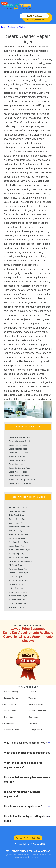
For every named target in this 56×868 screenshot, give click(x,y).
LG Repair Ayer (15, 577)
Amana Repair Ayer (17, 519)
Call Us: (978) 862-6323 (30, 838)
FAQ (8, 851)
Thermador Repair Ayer (19, 527)
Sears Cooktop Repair (19, 449)
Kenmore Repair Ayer (18, 569)
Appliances (12, 27)
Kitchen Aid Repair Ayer (19, 550)
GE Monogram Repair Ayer (21, 561)
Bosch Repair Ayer (17, 523)
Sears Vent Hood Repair (20, 476)
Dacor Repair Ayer (17, 511)
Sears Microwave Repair (20, 441)
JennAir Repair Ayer (18, 603)
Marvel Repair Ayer (17, 600)
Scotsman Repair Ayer (19, 580)
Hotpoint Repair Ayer (18, 508)
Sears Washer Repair (18, 472)
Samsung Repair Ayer (18, 557)
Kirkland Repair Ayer (18, 596)
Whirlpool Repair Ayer (18, 534)
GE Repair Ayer (15, 565)
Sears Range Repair (18, 460)
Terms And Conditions (39, 851)
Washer (22, 27)
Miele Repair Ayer (17, 607)
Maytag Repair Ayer (18, 554)
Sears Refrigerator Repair (20, 468)
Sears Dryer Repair (17, 456)
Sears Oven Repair (17, 464)
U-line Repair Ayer (17, 588)
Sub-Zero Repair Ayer (18, 542)
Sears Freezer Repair (18, 445)
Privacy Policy (19, 851)
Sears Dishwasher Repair (20, 437)
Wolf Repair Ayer (16, 531)
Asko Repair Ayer (16, 515)
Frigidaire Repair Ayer (18, 573)
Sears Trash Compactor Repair (23, 479)
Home (3, 27)
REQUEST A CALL (34, 16)
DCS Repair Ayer (16, 584)
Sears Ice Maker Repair (19, 453)
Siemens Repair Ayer (18, 592)
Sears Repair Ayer (17, 546)
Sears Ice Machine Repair (20, 483)
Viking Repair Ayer (17, 538)
